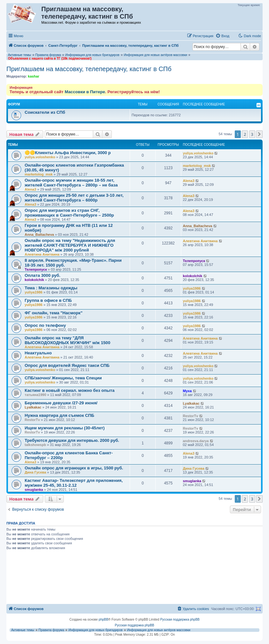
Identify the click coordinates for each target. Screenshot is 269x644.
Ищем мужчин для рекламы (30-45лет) (65, 428)
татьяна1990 (35, 395)
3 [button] (252, 134)
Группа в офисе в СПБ (48, 300)
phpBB (103, 619)
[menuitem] (222, 36)
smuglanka (34, 490)
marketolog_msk (39, 174)
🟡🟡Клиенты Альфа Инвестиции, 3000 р (68, 153)
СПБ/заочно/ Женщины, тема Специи (63, 378)
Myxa (187, 391)
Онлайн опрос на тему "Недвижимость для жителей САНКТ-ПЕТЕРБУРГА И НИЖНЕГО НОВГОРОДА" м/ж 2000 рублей (70, 245)
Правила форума (48, 55)
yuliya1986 (34, 292)
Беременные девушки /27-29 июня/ (61, 403)
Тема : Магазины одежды (51, 288)
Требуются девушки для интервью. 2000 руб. (72, 440)
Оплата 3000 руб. (42, 275)
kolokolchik (34, 280)
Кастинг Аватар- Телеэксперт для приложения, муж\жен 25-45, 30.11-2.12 (74, 483)
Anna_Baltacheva (39, 235)
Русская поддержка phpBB (180, 619)
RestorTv (32, 420)
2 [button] (245, 134)
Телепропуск (36, 269)
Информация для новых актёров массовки (155, 55)
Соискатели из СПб (45, 112)
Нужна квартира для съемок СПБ (59, 415)
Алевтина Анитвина (42, 254)
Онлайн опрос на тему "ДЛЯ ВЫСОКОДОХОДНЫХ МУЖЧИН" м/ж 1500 (67, 340)
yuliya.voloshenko (40, 157)
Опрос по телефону (45, 325)
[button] (259, 134)
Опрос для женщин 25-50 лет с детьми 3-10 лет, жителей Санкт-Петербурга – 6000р (74, 198)
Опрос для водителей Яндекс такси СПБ (67, 365)
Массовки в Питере (85, 92)
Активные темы (20, 55)
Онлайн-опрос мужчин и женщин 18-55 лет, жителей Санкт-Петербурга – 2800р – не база (71, 183)
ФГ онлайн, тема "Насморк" (54, 313)
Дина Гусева (35, 472)
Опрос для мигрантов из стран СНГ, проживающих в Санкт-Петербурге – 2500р (69, 213)
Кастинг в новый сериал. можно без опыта (70, 390)
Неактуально (38, 353)
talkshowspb (35, 445)
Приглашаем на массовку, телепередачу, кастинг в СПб (89, 69)
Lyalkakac (33, 407)
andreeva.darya (196, 441)
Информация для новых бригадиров (92, 55)
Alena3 (30, 189)
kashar (33, 76)
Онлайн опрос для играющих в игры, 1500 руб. (74, 468)
